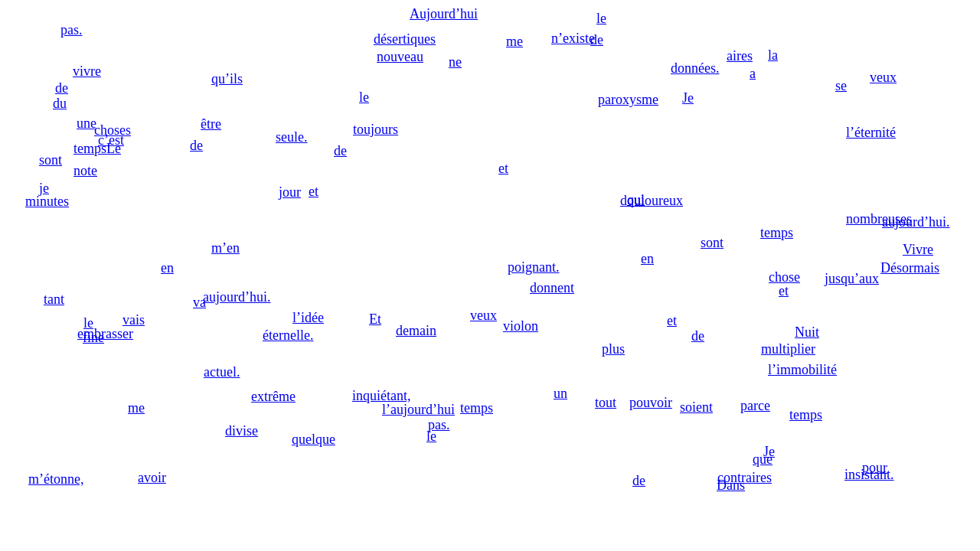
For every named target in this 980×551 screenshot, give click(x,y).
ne (455, 62)
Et (375, 319)
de (639, 481)
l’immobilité (802, 370)
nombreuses (879, 219)
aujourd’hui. (237, 297)
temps (477, 408)
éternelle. (288, 335)
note (85, 171)
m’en (225, 248)
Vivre (918, 249)
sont (712, 243)
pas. (439, 425)
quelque (314, 439)
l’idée (308, 318)
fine (93, 337)
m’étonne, (56, 479)
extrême (273, 396)
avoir (152, 478)
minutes (47, 201)
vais (134, 320)
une (87, 123)
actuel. (222, 372)
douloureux (652, 201)
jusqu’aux (852, 279)
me (514, 41)
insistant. (869, 474)
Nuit (807, 332)
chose (784, 277)
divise (242, 431)
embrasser (105, 334)
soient (696, 407)
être (211, 124)
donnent (552, 288)
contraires (745, 478)
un (560, 393)
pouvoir (651, 403)
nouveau (400, 57)
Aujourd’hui (444, 14)
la (773, 55)
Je (688, 98)
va (199, 302)
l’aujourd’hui (418, 409)
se (841, 86)
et (784, 291)
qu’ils (227, 79)
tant (54, 299)
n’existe (573, 38)
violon (521, 326)
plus (613, 349)
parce (755, 406)
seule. (291, 137)
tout (606, 403)
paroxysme (628, 99)
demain (416, 331)
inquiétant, (381, 396)
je (44, 188)
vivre (87, 71)
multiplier (788, 349)
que (763, 459)
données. (695, 68)
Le (114, 148)
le (601, 18)
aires (740, 56)
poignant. (534, 267)
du (60, 103)
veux (483, 315)
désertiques (405, 39)
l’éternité (871, 132)
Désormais (910, 268)
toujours (376, 129)
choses (113, 130)
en (647, 259)
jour (290, 192)
